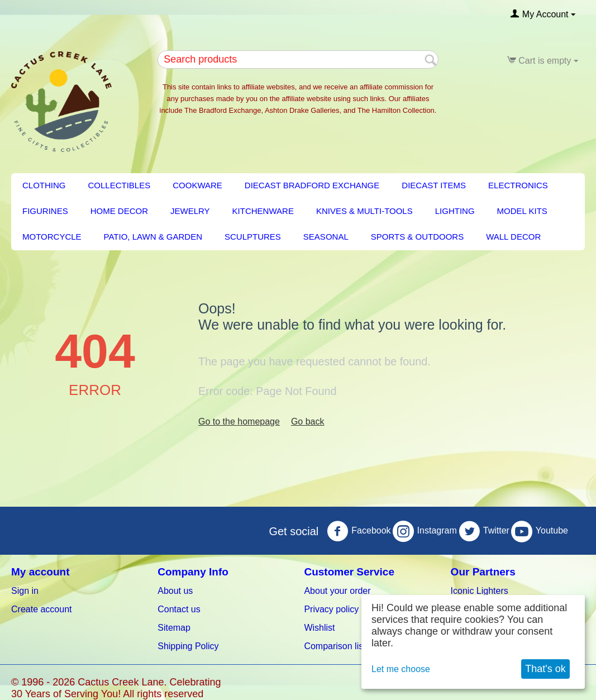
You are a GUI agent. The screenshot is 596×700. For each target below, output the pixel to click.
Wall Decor (513, 237)
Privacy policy (331, 609)
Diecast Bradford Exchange (312, 185)
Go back (308, 422)
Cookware (197, 185)
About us (175, 591)
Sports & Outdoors (417, 237)
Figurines (45, 211)
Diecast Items (434, 185)
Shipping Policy (188, 646)
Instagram (425, 531)
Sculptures (253, 237)
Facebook (359, 531)
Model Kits (522, 211)
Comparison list (335, 646)
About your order (337, 591)
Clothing (44, 185)
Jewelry (190, 211)
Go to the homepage (239, 422)
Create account (42, 609)
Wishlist (319, 628)
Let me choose (401, 669)
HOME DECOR (119, 211)
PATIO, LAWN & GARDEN (153, 237)
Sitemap (174, 628)
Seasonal (326, 237)
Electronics (518, 185)
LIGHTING (455, 211)
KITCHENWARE (263, 211)
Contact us (179, 609)
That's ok (545, 669)
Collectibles (120, 185)
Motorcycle (52, 237)
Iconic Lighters (480, 591)
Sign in (25, 591)
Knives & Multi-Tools (364, 211)
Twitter (484, 531)
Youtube (540, 531)
